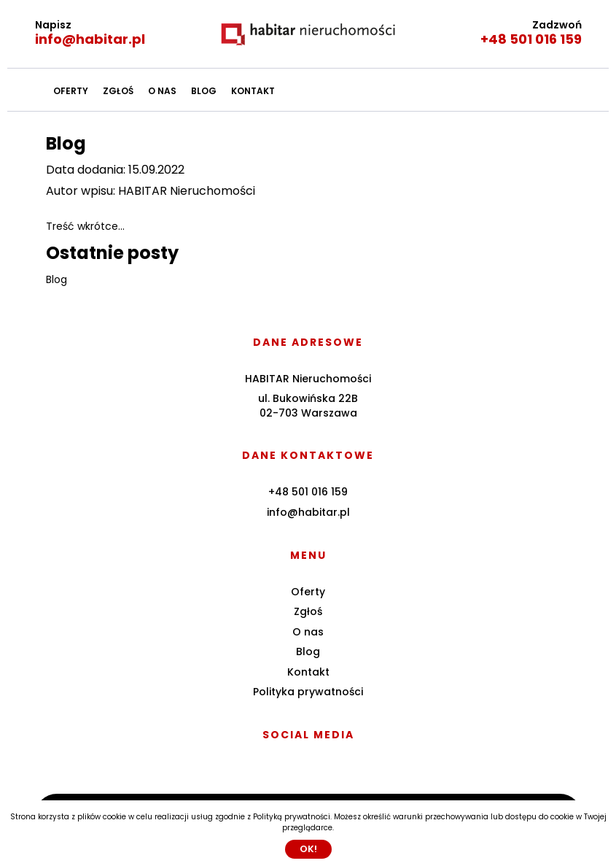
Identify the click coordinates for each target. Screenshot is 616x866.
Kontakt (253, 91)
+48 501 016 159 (531, 39)
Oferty (71, 91)
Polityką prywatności (292, 817)
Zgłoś (118, 91)
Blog (204, 91)
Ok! (308, 849)
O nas (162, 91)
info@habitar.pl (90, 39)
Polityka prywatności (308, 692)
